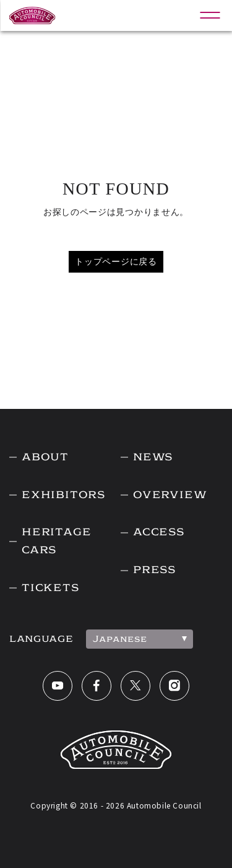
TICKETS (50, 588)
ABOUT (45, 457)
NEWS (153, 457)
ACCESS (159, 532)
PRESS (154, 570)
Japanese (120, 639)
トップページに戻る (116, 262)
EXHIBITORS (63, 495)
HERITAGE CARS (56, 541)
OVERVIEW (170, 495)
